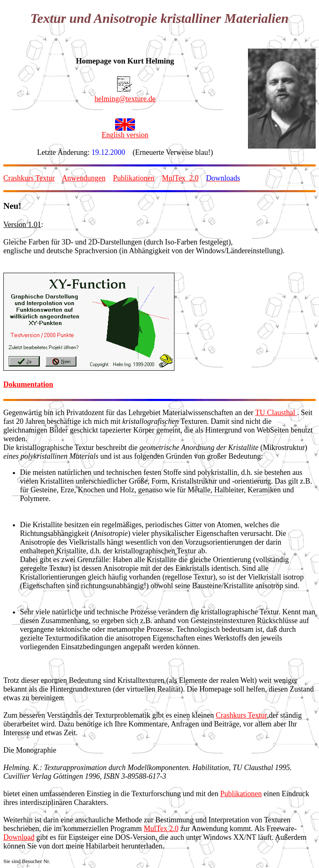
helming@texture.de (125, 99)
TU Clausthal (276, 413)
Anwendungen (84, 178)
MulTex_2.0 (180, 178)
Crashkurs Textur (29, 178)
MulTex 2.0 (161, 829)
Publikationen (134, 178)
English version (125, 135)
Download (19, 837)
